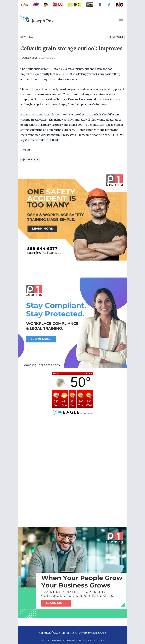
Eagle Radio (99, 633)
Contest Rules (98, 641)
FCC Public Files (54, 641)
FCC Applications (70, 641)
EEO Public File (85, 641)
